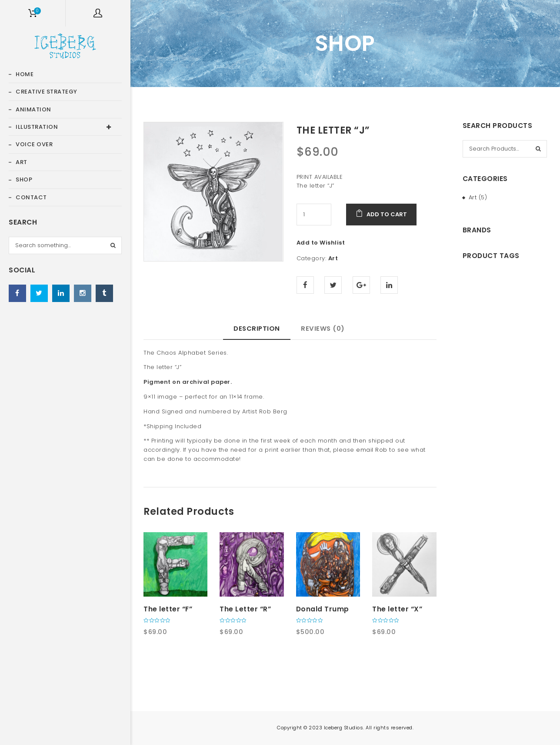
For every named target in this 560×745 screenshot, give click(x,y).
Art (333, 258)
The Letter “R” (245, 609)
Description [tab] (257, 328)
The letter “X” (397, 609)
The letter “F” (168, 609)
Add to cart (387, 214)
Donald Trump (323, 609)
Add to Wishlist (321, 243)
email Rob (372, 450)
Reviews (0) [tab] (323, 328)
